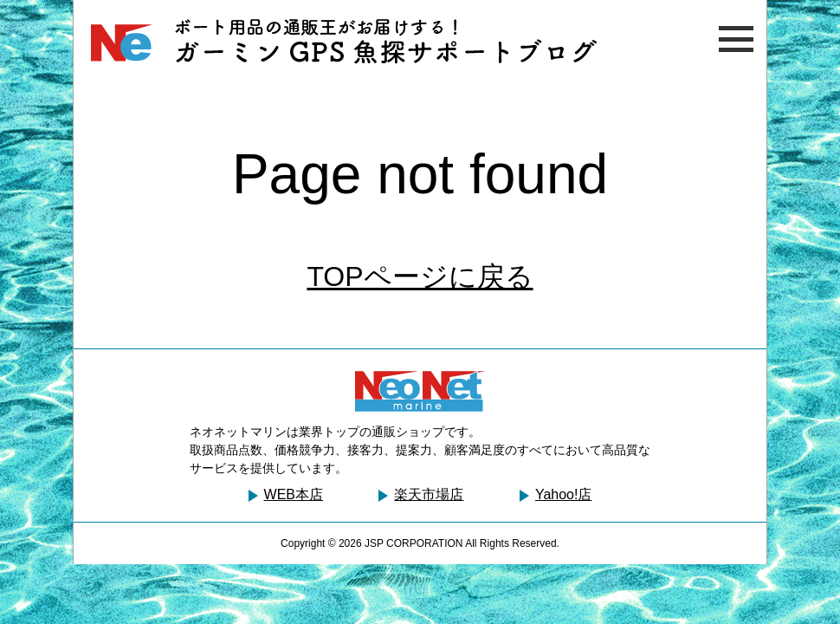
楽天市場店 (429, 494)
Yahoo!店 (564, 494)
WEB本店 (294, 494)
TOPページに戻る (420, 276)
